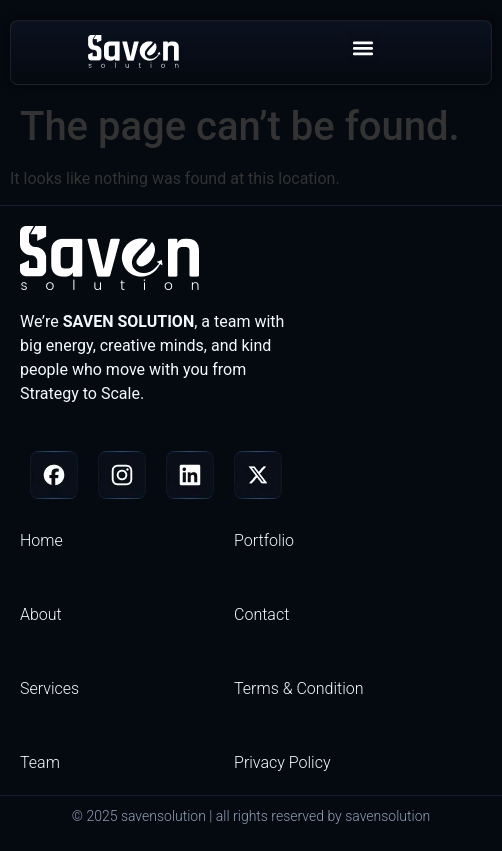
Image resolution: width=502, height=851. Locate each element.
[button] (363, 47)
